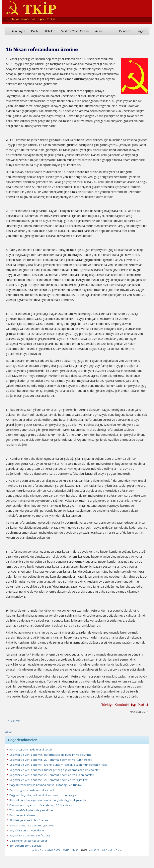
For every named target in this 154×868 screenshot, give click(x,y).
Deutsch (125, 31)
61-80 (50, 850)
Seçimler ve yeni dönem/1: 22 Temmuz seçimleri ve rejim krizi (49, 780)
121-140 (74, 850)
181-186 (101, 850)
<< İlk (34, 850)
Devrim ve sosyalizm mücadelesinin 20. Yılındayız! (41, 805)
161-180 (92, 850)
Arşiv (99, 31)
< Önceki (42, 850)
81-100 (57, 850)
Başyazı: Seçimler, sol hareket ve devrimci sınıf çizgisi (43, 795)
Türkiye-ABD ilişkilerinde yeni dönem (32, 810)
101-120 (65, 850)
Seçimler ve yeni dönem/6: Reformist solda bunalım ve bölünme (50, 755)
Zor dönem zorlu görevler (26, 846)
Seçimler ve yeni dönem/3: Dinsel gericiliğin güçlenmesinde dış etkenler (54, 770)
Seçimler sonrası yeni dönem (28, 830)
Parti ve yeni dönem (22, 815)
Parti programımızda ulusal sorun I (31, 749)
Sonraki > (110, 850)
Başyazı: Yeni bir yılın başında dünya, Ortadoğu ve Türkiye (46, 785)
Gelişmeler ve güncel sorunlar (28, 841)
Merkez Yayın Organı (75, 31)
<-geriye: (14, 720)
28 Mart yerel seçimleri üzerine (29, 820)
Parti (34, 31)
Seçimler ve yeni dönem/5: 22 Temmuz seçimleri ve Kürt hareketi (51, 760)
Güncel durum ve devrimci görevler (32, 825)
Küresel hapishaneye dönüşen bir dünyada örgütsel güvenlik (48, 800)
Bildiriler (49, 31)
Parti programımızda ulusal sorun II (32, 790)
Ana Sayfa (18, 31)
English (141, 31)
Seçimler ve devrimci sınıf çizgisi (30, 835)
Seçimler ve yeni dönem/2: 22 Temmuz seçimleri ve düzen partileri (52, 775)
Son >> (119, 850)
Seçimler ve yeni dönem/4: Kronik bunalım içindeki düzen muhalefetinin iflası (58, 765)
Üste (8, 731)
